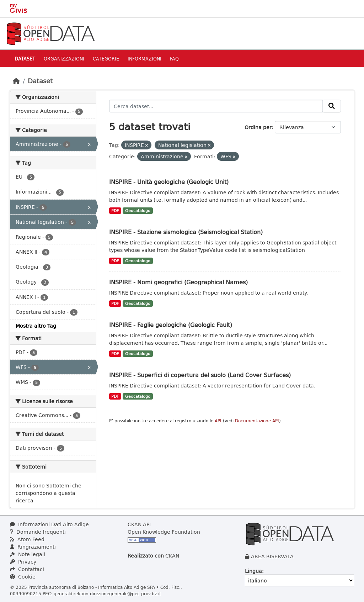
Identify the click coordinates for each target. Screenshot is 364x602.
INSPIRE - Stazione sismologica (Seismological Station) (186, 232)
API (218, 421)
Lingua (253, 571)
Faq (174, 59)
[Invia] (332, 106)
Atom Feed (27, 539)
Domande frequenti (38, 532)
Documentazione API (257, 421)
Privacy (23, 562)
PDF (115, 211)
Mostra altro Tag (36, 326)
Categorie (106, 59)
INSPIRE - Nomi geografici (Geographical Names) (178, 282)
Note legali (28, 554)
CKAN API (139, 524)
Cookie (23, 577)
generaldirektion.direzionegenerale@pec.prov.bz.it (107, 593)
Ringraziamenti (33, 547)
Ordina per (258, 127)
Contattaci (27, 569)
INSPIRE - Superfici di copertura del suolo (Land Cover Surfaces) (200, 375)
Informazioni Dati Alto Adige (49, 524)
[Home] (16, 81)
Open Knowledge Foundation (164, 532)
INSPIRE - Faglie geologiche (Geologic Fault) (171, 325)
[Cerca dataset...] (216, 106)
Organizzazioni (64, 59)
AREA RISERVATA (272, 556)
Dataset (25, 59)
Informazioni (144, 59)
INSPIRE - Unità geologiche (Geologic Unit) (169, 182)
